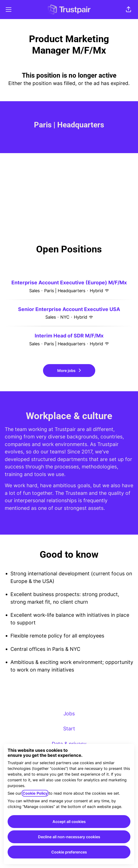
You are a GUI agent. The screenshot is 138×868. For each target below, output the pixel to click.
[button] (128, 10)
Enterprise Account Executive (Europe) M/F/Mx (69, 283)
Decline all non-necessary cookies (69, 837)
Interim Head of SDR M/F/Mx (69, 336)
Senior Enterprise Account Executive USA (69, 309)
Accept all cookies (69, 822)
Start (69, 729)
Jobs (69, 714)
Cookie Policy (35, 793)
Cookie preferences (69, 852)
